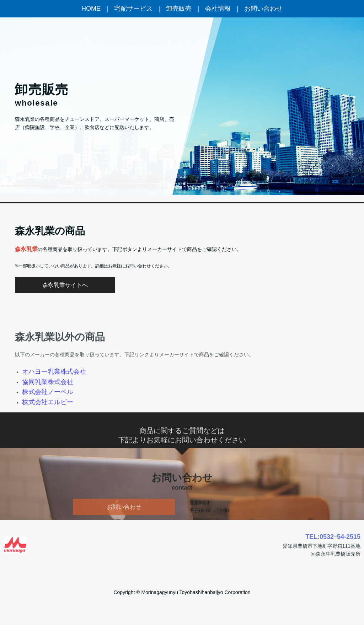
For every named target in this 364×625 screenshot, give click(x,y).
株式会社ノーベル (48, 410)
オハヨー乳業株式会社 (54, 390)
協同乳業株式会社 (48, 400)
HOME (91, 9)
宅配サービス (133, 9)
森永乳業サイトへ (65, 285)
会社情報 (218, 9)
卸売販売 (179, 9)
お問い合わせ (263, 9)
